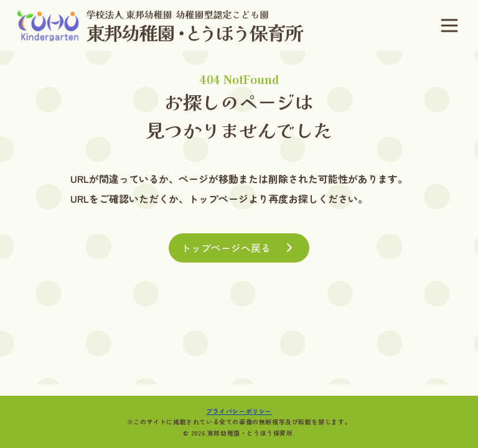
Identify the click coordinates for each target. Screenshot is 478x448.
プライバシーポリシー (239, 411)
